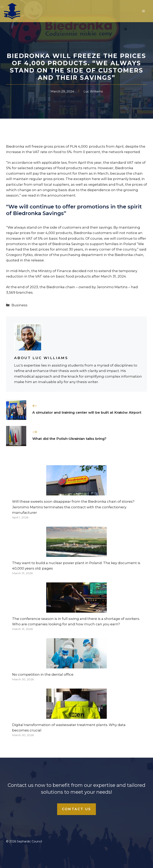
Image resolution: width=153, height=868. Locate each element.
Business (19, 305)
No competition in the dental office (43, 674)
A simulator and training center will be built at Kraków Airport (87, 412)
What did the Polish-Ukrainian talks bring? (69, 439)
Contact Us (76, 809)
